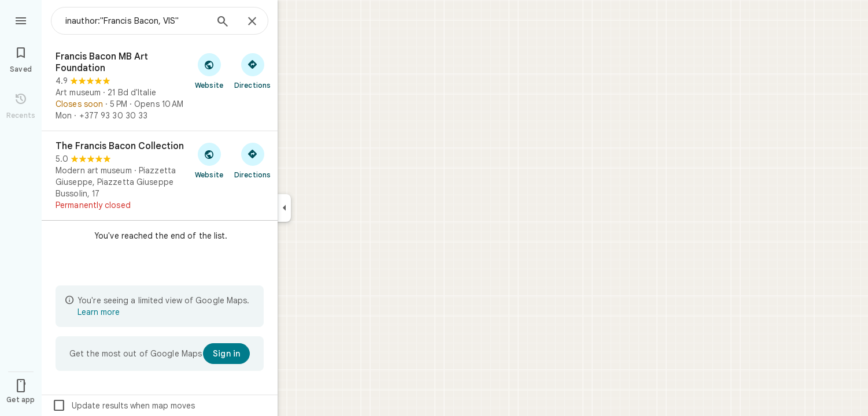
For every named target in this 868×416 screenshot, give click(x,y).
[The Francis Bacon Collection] (160, 176)
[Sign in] (226, 354)
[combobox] (136, 21)
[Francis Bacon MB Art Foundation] (160, 86)
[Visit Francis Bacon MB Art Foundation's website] (209, 70)
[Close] (252, 22)
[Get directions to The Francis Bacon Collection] (252, 160)
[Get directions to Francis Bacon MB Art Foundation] (252, 70)
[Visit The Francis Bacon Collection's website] (209, 160)
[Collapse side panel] (284, 208)
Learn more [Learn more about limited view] (99, 312)
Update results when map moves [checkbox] (123, 406)
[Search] (223, 23)
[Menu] (21, 20)
